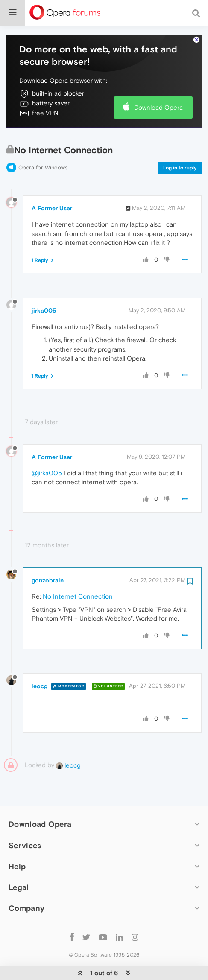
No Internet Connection (78, 570)
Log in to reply (180, 142)
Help (17, 840)
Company (26, 882)
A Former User (52, 182)
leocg (40, 660)
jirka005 (44, 285)
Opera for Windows (43, 141)
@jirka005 (47, 447)
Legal (19, 861)
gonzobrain (48, 554)
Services (25, 819)
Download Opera (158, 81)
